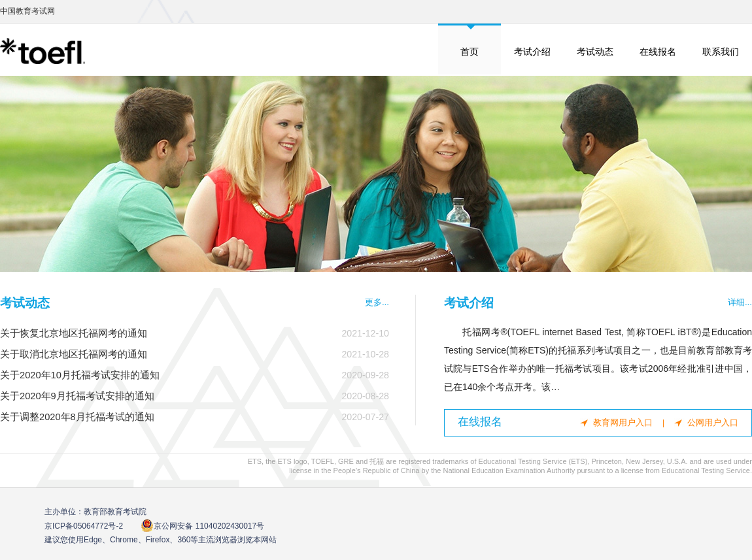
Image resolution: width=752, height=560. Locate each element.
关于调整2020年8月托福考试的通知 (77, 417)
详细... (740, 302)
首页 (470, 52)
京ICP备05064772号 (84, 526)
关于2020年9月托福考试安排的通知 (77, 396)
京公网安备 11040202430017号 (202, 526)
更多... (377, 302)
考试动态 (595, 52)
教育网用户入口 (623, 422)
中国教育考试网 (27, 11)
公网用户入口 (713, 422)
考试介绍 (532, 52)
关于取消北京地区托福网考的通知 (74, 354)
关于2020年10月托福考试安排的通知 (80, 375)
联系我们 (721, 52)
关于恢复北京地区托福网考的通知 (74, 333)
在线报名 (658, 52)
